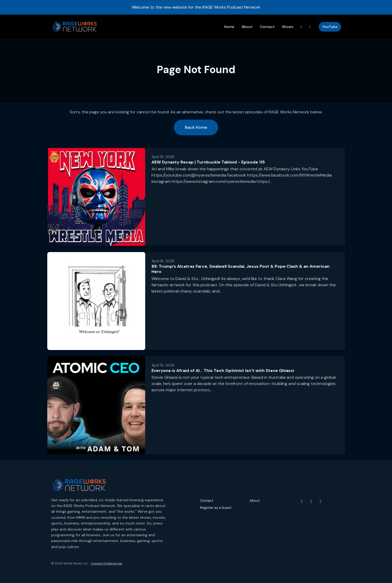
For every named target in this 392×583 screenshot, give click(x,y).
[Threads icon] (321, 502)
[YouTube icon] (302, 502)
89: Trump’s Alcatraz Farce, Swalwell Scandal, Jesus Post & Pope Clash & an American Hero (241, 269)
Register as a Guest (216, 508)
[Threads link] (301, 27)
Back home (196, 127)
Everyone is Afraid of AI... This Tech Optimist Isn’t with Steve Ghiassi (223, 371)
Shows (288, 27)
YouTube (330, 27)
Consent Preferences (107, 563)
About (247, 27)
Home (229, 27)
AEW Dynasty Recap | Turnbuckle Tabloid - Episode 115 (208, 162)
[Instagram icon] (311, 502)
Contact (267, 27)
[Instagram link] (310, 27)
